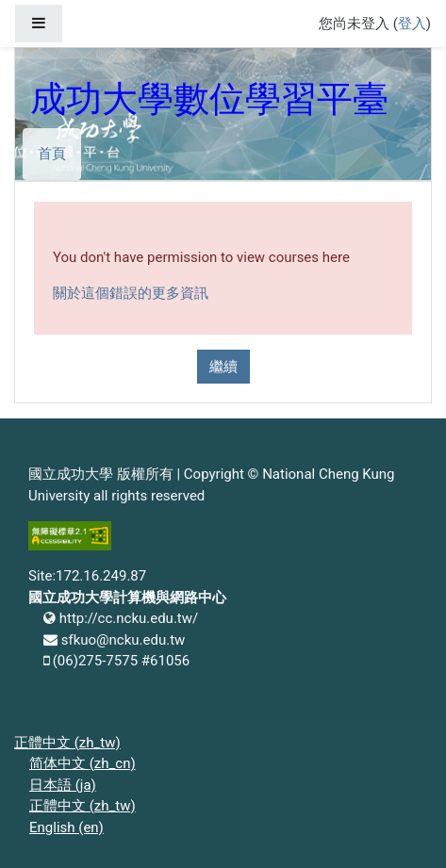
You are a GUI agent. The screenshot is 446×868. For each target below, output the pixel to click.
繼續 (223, 367)
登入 (412, 24)
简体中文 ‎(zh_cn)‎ (83, 763)
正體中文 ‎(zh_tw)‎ (67, 743)
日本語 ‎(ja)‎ (63, 785)
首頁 (52, 154)
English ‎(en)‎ (66, 827)
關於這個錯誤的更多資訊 (131, 293)
